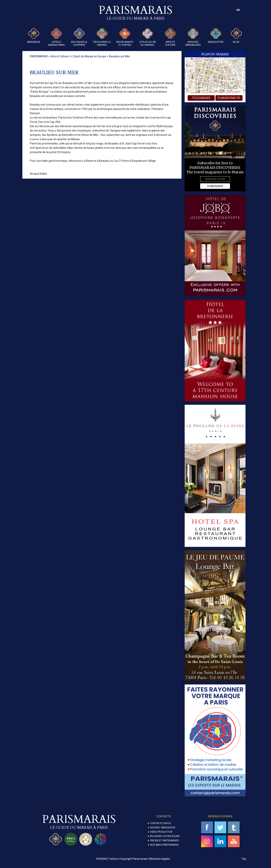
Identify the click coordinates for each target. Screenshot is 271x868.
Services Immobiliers (193, 37)
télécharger (201, 98)
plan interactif (229, 98)
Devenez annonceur (163, 828)
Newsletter (216, 36)
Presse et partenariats (165, 841)
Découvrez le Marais (102, 37)
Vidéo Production (161, 832)
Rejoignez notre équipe (165, 836)
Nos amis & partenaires (164, 845)
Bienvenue (34, 36)
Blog (236, 36)
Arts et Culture (170, 37)
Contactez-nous (160, 823)
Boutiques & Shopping (79, 37)
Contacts (164, 816)
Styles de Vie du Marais (148, 37)
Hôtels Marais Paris (56, 37)
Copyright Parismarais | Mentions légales (145, 859)
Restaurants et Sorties (125, 37)
